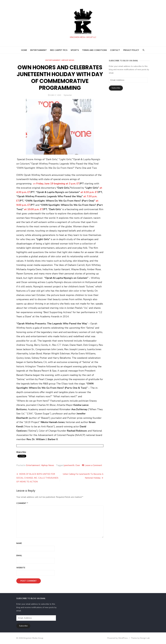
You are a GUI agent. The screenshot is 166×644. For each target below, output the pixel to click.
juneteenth (69, 465)
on (35, 184)
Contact (115, 50)
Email (19, 556)
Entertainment (53, 60)
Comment (22, 503)
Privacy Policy (131, 50)
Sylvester (68, 95)
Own (78, 465)
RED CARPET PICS (59, 50)
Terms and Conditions (94, 50)
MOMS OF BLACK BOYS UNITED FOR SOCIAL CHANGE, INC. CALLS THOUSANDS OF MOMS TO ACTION (37, 478)
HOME (24, 50)
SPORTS (75, 50)
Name (19, 543)
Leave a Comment (93, 465)
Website (21, 568)
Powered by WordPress (118, 638)
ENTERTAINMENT (39, 50)
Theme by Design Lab (140, 638)
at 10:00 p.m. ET (34, 209)
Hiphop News (68, 60)
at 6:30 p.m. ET (89, 192)
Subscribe (116, 88)
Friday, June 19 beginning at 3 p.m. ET (58, 184)
